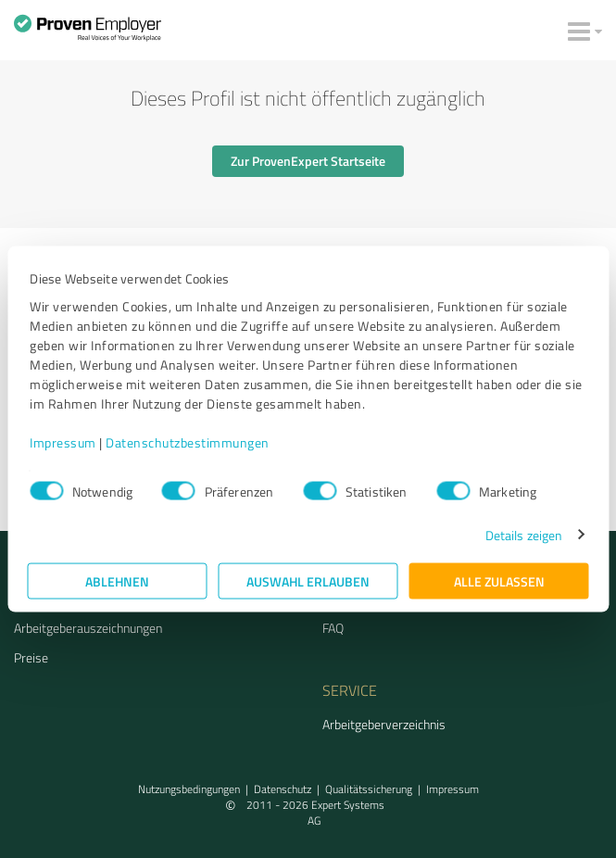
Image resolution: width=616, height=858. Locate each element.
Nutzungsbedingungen (189, 789)
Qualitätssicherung (369, 789)
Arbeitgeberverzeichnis (384, 724)
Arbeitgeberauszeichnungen (88, 628)
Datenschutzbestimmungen (188, 442)
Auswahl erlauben (308, 580)
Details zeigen (524, 534)
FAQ (333, 628)
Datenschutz (283, 789)
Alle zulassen (499, 580)
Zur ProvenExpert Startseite (308, 161)
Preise (31, 657)
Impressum (63, 442)
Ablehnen (117, 580)
